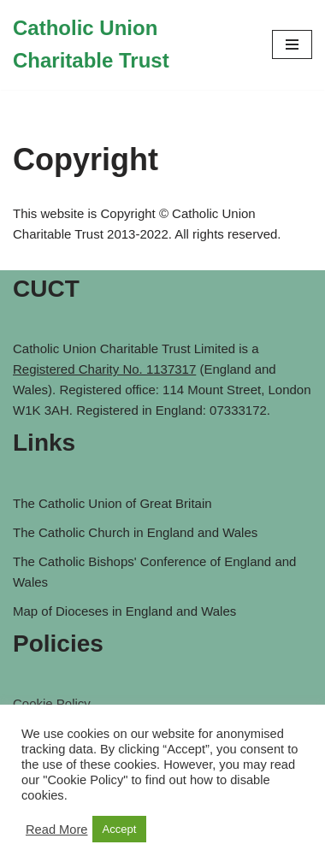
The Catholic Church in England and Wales (135, 532)
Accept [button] (120, 829)
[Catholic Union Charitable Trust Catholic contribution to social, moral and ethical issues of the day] (130, 45)
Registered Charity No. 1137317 (104, 369)
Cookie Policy (52, 703)
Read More (57, 830)
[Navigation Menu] (292, 44)
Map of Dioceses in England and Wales (124, 611)
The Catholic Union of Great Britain (112, 503)
